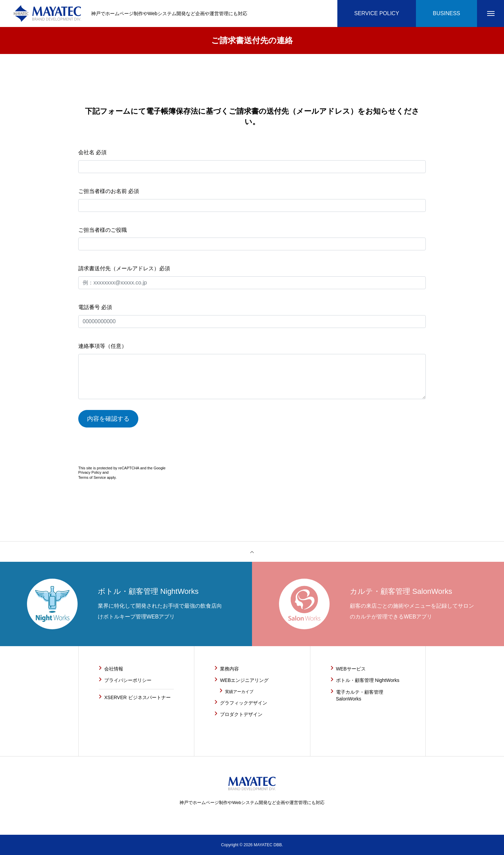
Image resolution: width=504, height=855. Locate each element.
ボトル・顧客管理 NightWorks (368, 680)
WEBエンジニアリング (244, 680)
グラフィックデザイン (244, 703)
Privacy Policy (90, 472)
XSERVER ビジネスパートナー (137, 697)
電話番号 (252, 316)
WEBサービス (351, 669)
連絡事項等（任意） (252, 371)
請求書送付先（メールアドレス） (252, 277)
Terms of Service (92, 477)
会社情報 (114, 669)
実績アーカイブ (239, 692)
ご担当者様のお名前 (252, 200)
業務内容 (229, 669)
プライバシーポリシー (128, 680)
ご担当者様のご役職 (252, 239)
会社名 (252, 161)
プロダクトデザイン (241, 714)
